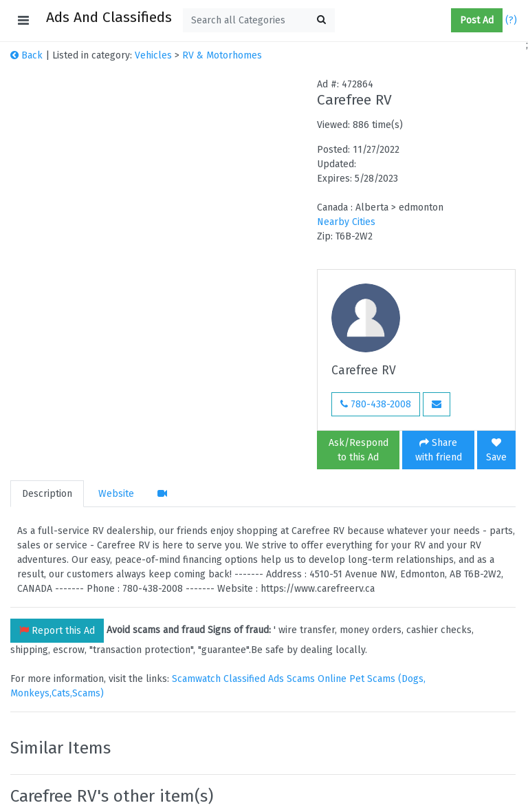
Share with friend (439, 450)
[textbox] (259, 20)
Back (26, 55)
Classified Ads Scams (271, 679)
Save (496, 450)
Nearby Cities (346, 222)
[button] (445, 21)
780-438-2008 (376, 404)
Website (116, 494)
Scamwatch (196, 679)
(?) (511, 20)
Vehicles (153, 55)
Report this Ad (57, 631)
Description (47, 494)
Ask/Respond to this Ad (359, 450)
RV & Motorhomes (222, 55)
